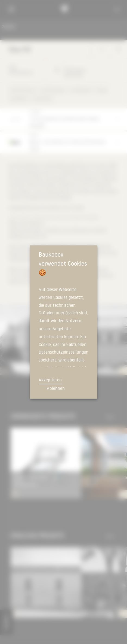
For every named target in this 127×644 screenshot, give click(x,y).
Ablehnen (56, 388)
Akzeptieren (50, 380)
